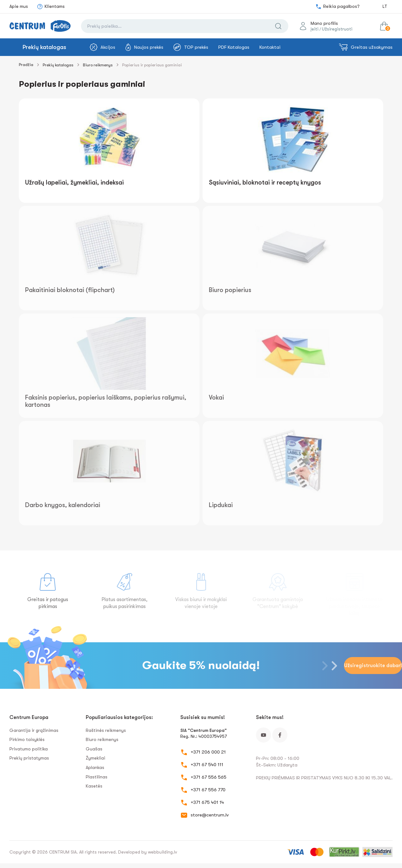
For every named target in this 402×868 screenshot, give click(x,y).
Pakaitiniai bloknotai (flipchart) (70, 290)
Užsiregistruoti (337, 29)
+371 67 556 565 (209, 777)
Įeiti (315, 29)
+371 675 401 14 (207, 802)
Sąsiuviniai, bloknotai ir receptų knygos (265, 182)
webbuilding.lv (163, 852)
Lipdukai (221, 505)
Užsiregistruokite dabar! (373, 666)
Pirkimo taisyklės (27, 739)
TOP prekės (191, 47)
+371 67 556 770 (208, 790)
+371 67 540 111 (207, 765)
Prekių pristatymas (29, 758)
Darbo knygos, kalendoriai (63, 505)
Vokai (216, 398)
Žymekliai (95, 758)
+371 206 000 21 (208, 752)
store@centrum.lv (210, 815)
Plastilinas (97, 777)
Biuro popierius (230, 290)
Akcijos (103, 47)
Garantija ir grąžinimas (34, 730)
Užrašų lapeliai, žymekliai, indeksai (74, 182)
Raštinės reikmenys (106, 730)
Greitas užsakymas (366, 47)
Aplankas (95, 767)
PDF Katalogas (234, 47)
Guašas (94, 749)
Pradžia (26, 65)
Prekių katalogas (44, 47)
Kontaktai (270, 47)
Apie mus (19, 6)
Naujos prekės (144, 47)
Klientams (51, 7)
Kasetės (94, 786)
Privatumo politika (29, 749)
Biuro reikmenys (98, 65)
